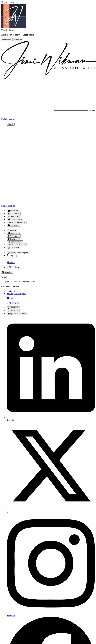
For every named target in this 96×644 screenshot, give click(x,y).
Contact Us (12, 291)
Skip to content (8, 2)
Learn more (7, 40)
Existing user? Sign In (16, 293)
